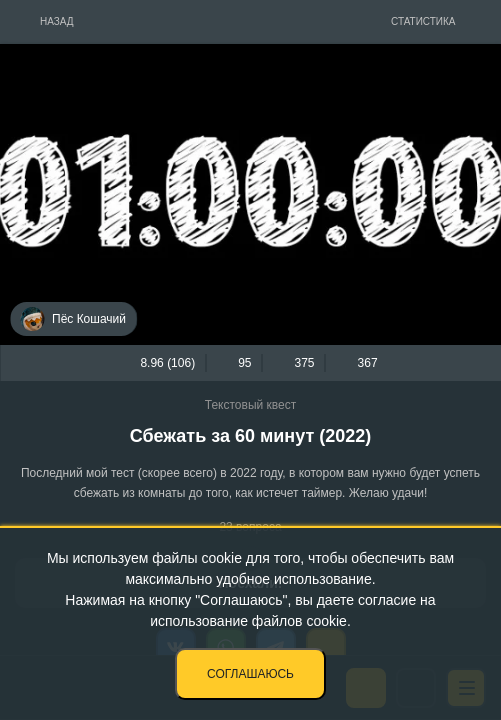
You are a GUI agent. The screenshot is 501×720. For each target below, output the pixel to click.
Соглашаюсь (250, 674)
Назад (57, 21)
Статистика (423, 21)
